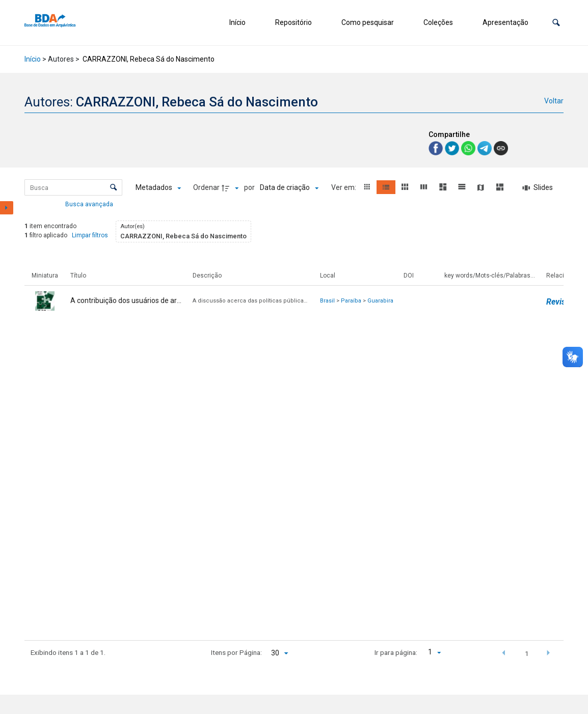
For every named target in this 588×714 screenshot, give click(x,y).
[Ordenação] (289, 188)
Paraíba (351, 301)
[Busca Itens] (73, 187)
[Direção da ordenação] (231, 188)
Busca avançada (90, 204)
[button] (556, 23)
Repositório (293, 22)
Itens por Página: (236, 652)
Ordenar (206, 187)
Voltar (554, 101)
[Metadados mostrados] (158, 188)
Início (237, 22)
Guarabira (380, 301)
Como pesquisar (368, 22)
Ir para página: (396, 652)
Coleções (438, 22)
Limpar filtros (90, 235)
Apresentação (505, 22)
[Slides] (538, 188)
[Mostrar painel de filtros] (7, 208)
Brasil (327, 301)
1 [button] (527, 653)
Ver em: (344, 187)
